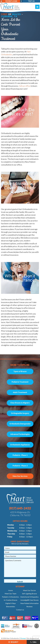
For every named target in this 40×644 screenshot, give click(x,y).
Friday (10, 537)
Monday (11, 525)
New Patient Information (29, 603)
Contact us (20, 610)
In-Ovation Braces (11, 600)
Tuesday (11, 528)
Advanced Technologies (20, 434)
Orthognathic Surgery (20, 413)
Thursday (11, 534)
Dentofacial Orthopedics (29, 597)
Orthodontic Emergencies (20, 424)
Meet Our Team (11, 594)
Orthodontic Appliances (20, 445)
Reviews (29, 606)
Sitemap (23, 638)
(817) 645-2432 (20, 508)
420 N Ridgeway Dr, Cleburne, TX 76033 (20, 514)
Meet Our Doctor (29, 590)
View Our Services (20, 476)
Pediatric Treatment (20, 382)
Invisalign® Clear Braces (30, 600)
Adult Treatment (20, 392)
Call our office (25, 86)
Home (11, 590)
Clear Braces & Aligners (20, 403)
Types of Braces (20, 371)
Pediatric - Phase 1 (20, 455)
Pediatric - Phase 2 (20, 466)
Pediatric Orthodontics (11, 597)
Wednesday (12, 531)
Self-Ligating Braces (29, 594)
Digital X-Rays (11, 603)
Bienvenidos (11, 606)
